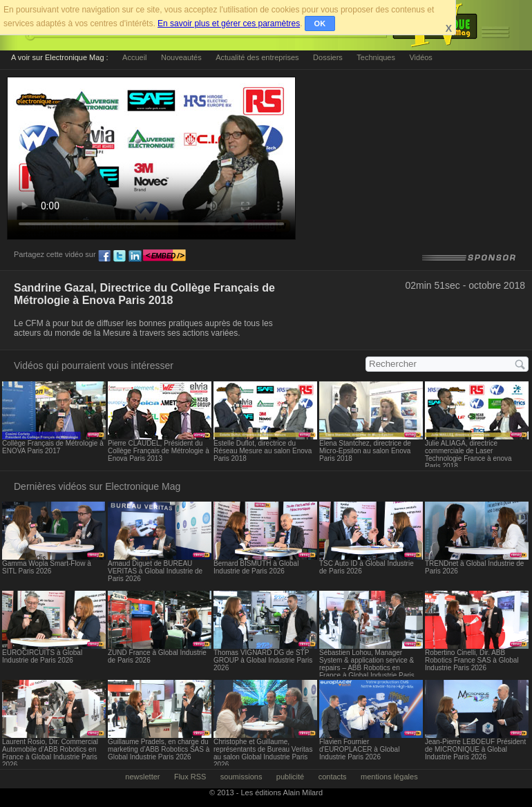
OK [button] (320, 23)
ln (135, 256)
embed (164, 256)
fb (104, 256)
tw (120, 256)
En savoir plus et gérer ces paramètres (229, 23)
